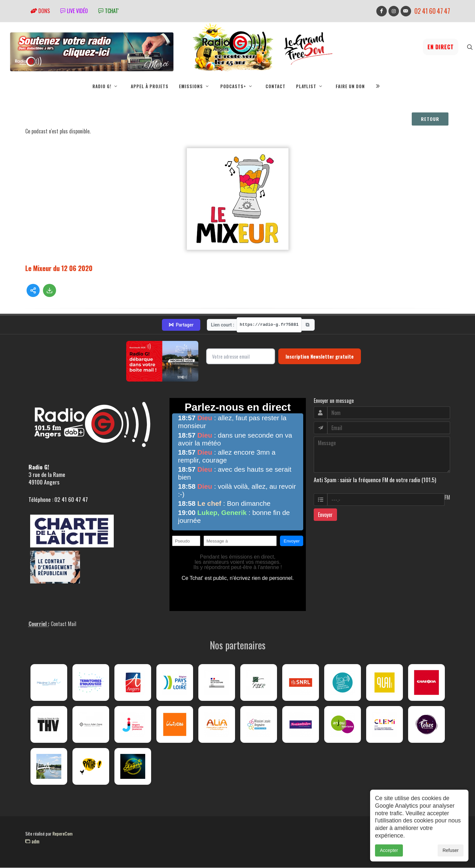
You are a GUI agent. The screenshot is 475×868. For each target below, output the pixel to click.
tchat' (109, 11)
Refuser (451, 850)
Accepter (389, 850)
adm (32, 841)
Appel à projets (150, 86)
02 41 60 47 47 (432, 11)
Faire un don (350, 86)
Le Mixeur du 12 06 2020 (59, 268)
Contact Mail (64, 624)
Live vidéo (74, 11)
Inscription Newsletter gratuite (320, 357)
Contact (276, 86)
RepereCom (62, 834)
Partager (181, 325)
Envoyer (325, 515)
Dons (40, 11)
